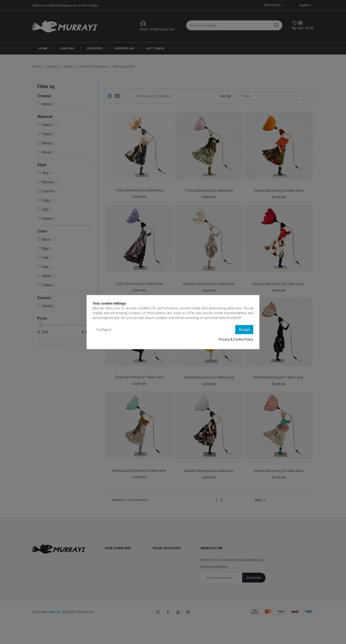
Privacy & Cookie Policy (236, 339)
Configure (104, 330)
